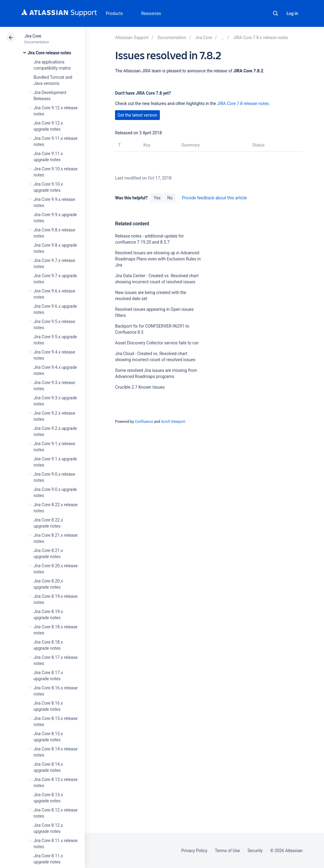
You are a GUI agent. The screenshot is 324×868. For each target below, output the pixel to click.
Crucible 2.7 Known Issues (140, 387)
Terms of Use (227, 851)
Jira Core (33, 36)
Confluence (144, 422)
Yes (157, 198)
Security (255, 851)
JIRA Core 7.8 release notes (243, 104)
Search (275, 13)
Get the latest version (137, 115)
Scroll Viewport (173, 422)
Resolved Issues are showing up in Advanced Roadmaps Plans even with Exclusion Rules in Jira (158, 259)
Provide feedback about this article (214, 198)
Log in (292, 13)
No (170, 198)
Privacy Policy (194, 851)
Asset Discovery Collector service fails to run (157, 343)
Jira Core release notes (49, 53)
